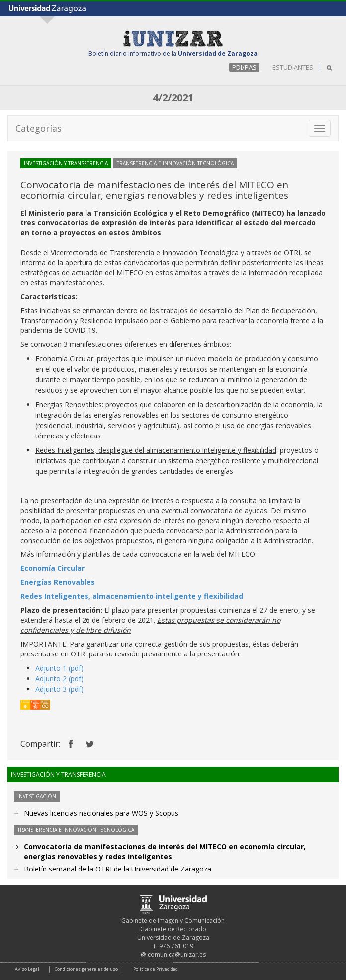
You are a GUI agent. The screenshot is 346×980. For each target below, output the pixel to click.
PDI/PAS (244, 67)
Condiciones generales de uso (86, 969)
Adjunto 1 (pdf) (59, 668)
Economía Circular (52, 568)
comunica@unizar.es (177, 954)
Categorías (39, 128)
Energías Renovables (58, 582)
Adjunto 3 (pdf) (59, 689)
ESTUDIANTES (293, 67)
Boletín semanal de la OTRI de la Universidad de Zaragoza (118, 869)
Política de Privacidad (156, 969)
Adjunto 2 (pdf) (59, 679)
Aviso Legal (27, 969)
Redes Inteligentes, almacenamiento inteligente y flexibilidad (132, 596)
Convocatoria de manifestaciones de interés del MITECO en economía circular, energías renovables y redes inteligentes (165, 851)
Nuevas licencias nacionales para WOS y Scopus (101, 813)
